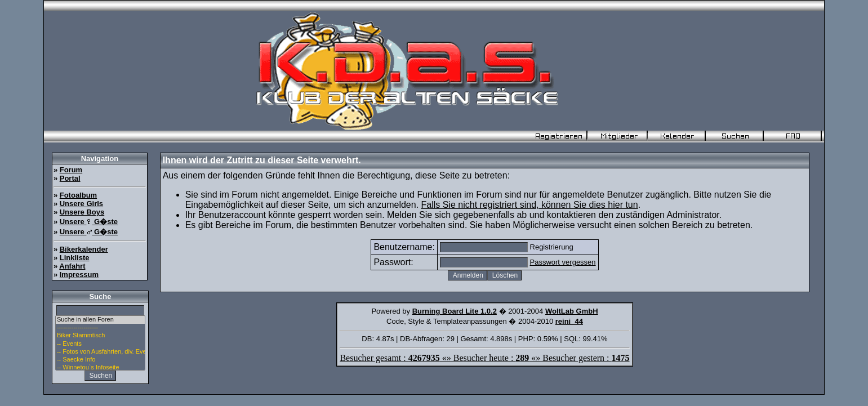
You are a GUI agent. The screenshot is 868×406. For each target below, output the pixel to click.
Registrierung (552, 247)
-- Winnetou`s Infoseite (100, 368)
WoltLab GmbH (572, 311)
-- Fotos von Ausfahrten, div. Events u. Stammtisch (100, 352)
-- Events (100, 344)
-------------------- (100, 328)
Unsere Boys (82, 212)
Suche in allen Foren (100, 320)
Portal (70, 178)
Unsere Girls (81, 204)
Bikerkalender (84, 249)
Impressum (79, 275)
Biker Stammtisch (100, 336)
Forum (71, 170)
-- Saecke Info (100, 360)
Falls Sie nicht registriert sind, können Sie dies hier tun (530, 205)
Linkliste (75, 258)
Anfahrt (72, 266)
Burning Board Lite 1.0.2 (455, 311)
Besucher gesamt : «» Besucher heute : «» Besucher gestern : (484, 358)
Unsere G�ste (89, 222)
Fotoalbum (78, 195)
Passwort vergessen (563, 262)
